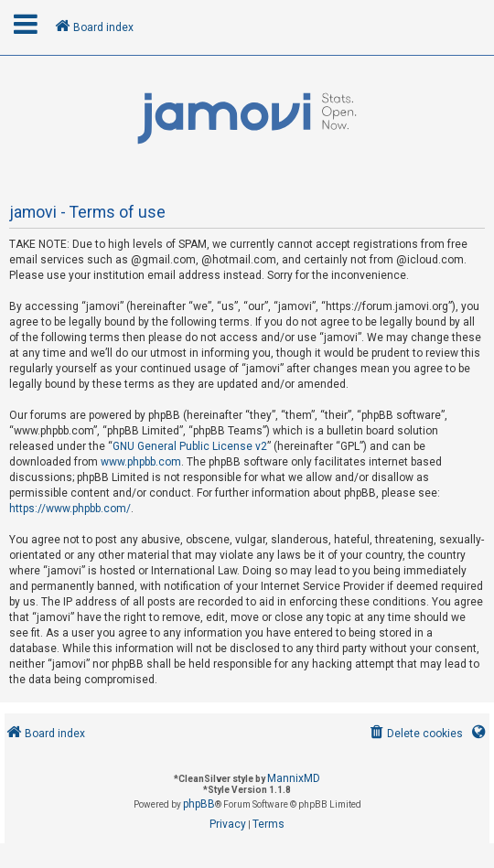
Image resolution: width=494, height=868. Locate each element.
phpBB (199, 804)
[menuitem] (415, 734)
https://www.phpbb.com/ (70, 509)
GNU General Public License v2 (190, 446)
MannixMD (294, 778)
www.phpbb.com (141, 462)
